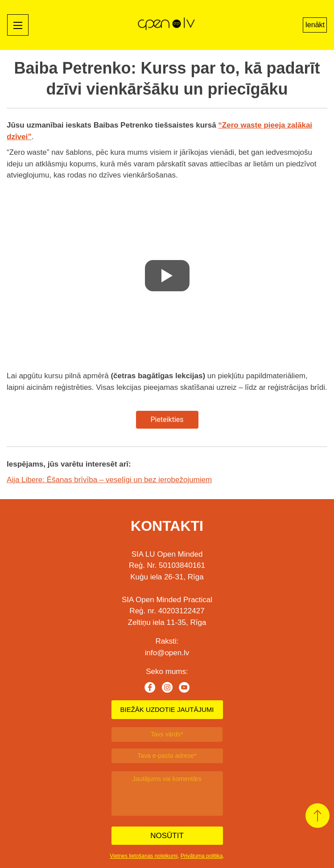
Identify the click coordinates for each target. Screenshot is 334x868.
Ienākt (315, 25)
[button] (318, 816)
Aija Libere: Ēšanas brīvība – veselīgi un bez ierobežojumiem (109, 480)
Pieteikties (167, 420)
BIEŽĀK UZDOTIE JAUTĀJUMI (167, 709)
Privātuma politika (202, 856)
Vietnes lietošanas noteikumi (144, 856)
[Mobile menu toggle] (18, 25)
